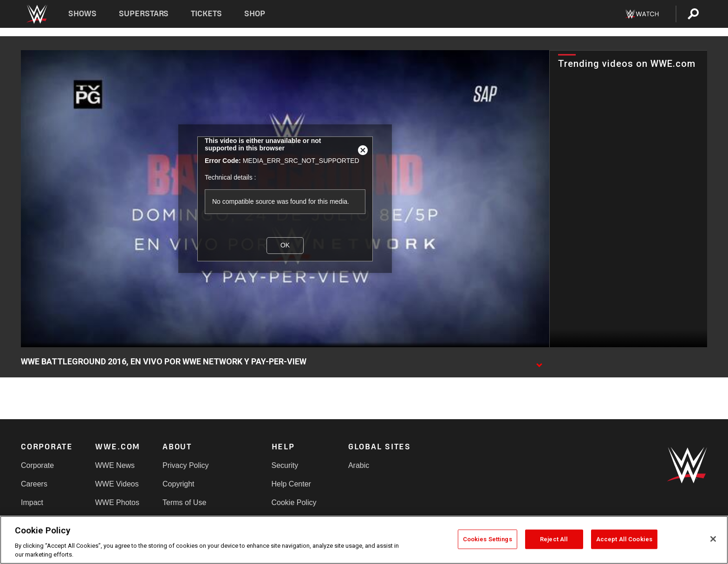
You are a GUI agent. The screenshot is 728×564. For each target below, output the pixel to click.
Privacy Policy (186, 465)
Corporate (37, 465)
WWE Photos (117, 502)
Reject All (554, 539)
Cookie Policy (294, 502)
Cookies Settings (487, 539)
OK (285, 245)
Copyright (178, 484)
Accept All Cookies (624, 539)
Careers (34, 484)
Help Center (291, 484)
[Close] (713, 539)
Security (285, 465)
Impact (32, 502)
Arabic (359, 465)
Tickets (206, 14)
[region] (364, 540)
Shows (82, 14)
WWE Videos (117, 484)
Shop (255, 14)
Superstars (144, 14)
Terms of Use (184, 502)
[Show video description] (539, 362)
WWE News (115, 465)
